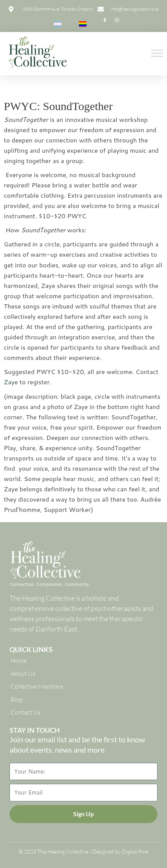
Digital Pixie (135, 851)
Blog (17, 699)
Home (19, 660)
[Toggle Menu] (157, 54)
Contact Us (26, 712)
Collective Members (37, 686)
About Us (23, 673)
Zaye (11, 382)
